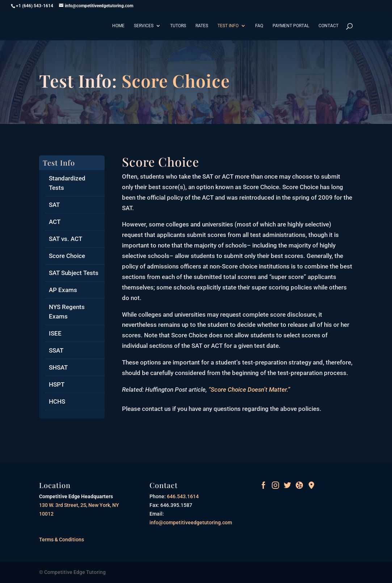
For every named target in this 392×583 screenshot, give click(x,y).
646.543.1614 (182, 496)
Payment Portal (291, 26)
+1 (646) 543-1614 (35, 6)
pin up (123, 156)
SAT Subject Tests (74, 273)
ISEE (55, 333)
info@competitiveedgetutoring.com (191, 522)
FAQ (259, 26)
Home (118, 26)
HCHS (57, 401)
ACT (55, 222)
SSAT (56, 350)
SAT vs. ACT (66, 239)
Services (144, 26)
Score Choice (67, 256)
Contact (328, 26)
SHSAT (58, 367)
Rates (202, 26)
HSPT (57, 384)
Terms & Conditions (62, 540)
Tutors (178, 26)
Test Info (228, 26)
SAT (54, 205)
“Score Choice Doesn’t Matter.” (249, 390)
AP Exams (63, 290)
